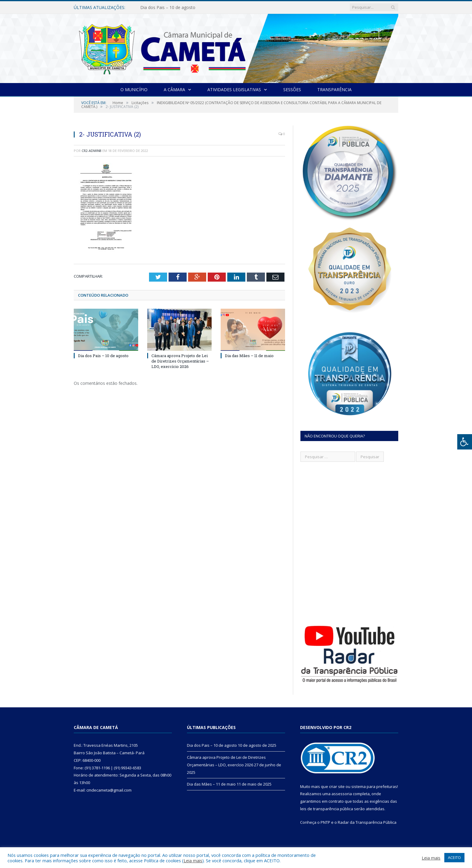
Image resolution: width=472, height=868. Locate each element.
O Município (134, 90)
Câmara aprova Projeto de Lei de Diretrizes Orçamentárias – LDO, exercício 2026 (180, 361)
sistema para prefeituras (374, 786)
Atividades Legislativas (234, 90)
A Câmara (174, 90)
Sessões (292, 90)
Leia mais (193, 860)
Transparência (334, 90)
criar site (337, 786)
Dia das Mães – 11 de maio (249, 356)
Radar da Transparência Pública (367, 822)
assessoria (342, 794)
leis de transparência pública (327, 809)
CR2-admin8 (92, 151)
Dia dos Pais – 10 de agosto (168, 8)
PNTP (325, 822)
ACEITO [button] (454, 857)
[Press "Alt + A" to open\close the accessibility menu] (465, 442)
